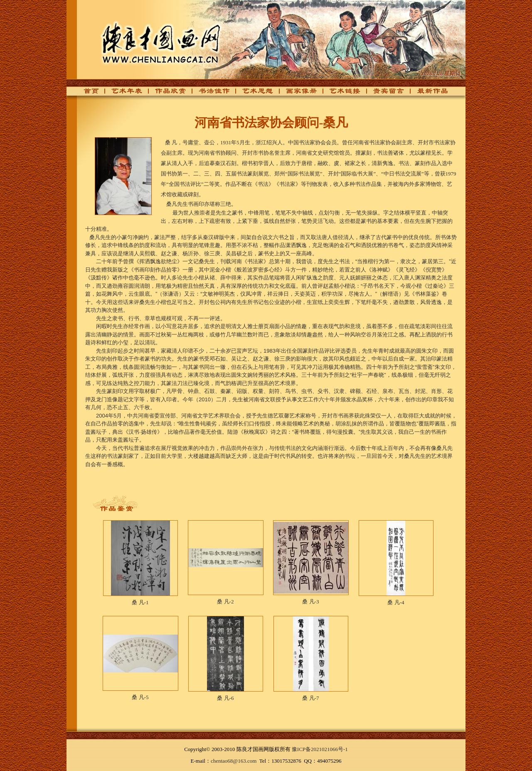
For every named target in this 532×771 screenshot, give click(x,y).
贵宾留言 (384, 93)
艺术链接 (340, 93)
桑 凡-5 (140, 697)
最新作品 (428, 93)
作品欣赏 (166, 93)
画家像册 (297, 93)
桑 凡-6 (225, 698)
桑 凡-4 (396, 602)
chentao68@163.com (234, 761)
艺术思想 (253, 93)
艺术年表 (122, 93)
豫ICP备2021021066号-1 (320, 749)
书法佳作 (209, 93)
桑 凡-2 (225, 602)
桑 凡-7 (310, 698)
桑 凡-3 (310, 602)
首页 (89, 93)
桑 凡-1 (140, 602)
